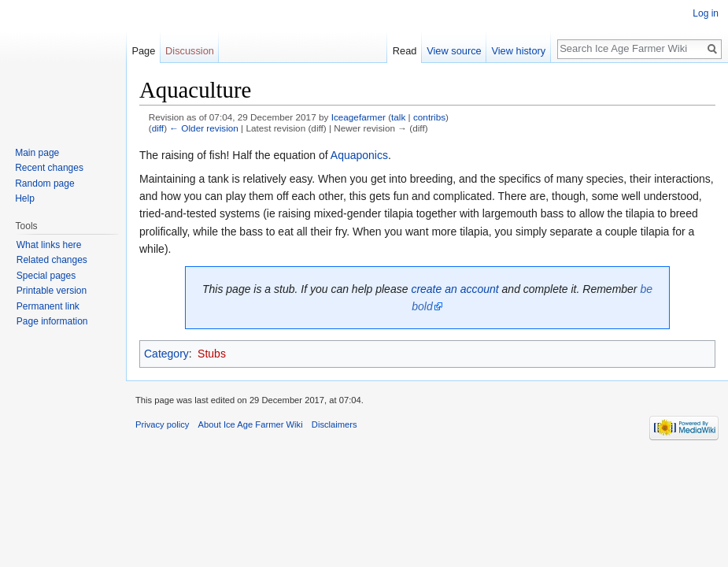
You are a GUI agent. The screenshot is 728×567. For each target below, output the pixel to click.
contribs (429, 117)
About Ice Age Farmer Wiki (251, 424)
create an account (455, 289)
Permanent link (48, 306)
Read (405, 51)
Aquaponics (359, 155)
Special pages (46, 276)
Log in (706, 13)
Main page (37, 153)
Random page (44, 183)
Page (143, 51)
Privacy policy (162, 424)
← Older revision (204, 128)
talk (398, 117)
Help (25, 198)
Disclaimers (334, 424)
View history (518, 51)
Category (166, 354)
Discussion (190, 51)
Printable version (52, 291)
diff (158, 128)
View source (454, 51)
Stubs (212, 354)
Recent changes (49, 168)
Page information (52, 321)
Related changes (52, 260)
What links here (49, 245)
